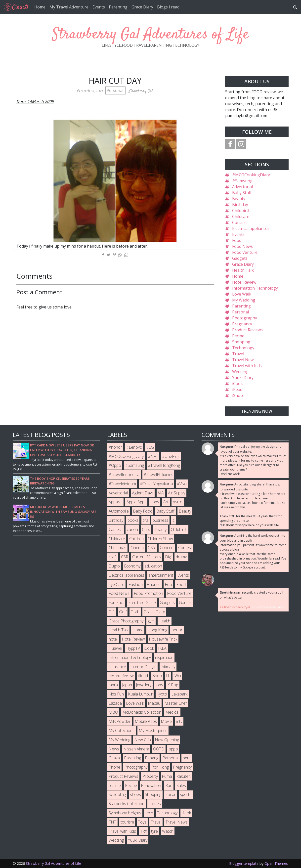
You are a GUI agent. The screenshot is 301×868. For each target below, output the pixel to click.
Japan (127, 685)
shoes (135, 794)
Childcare (241, 217)
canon (132, 529)
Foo (168, 584)
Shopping (241, 342)
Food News (242, 246)
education (153, 566)
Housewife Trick (163, 639)
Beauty (239, 199)
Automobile (119, 511)
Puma (167, 776)
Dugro (114, 566)
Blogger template (244, 863)
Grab (135, 612)
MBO (113, 712)
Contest (185, 548)
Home (40, 7)
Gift (112, 612)
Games (185, 603)
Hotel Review (244, 282)
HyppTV (133, 648)
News (114, 749)
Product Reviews (247, 330)
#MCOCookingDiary (251, 175)
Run (169, 785)
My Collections (122, 731)
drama (181, 557)
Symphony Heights (125, 813)
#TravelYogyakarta (157, 484)
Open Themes (276, 863)
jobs (159, 685)
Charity (160, 529)
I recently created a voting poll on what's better (251, 595)
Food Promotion (148, 593)
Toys (142, 822)
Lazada (115, 703)
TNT (112, 822)
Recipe (238, 336)
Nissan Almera (136, 749)
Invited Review (121, 676)
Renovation (151, 785)
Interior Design (143, 667)
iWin (177, 676)
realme (115, 785)
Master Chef (176, 703)
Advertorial (242, 187)
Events (99, 7)
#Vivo (182, 484)
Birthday (240, 205)
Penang (152, 758)
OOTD (159, 749)
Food (237, 240)
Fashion (136, 584)
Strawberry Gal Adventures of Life (151, 35)
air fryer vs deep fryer (235, 607)
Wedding (240, 372)
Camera (116, 529)
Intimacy (168, 667)
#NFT (153, 456)
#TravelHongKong (164, 465)
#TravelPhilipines (158, 475)
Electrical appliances (251, 228)
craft (113, 557)
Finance (154, 584)
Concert (239, 222)
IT (168, 676)
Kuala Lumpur (140, 694)
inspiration (164, 657)
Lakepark (179, 694)
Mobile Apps (146, 721)
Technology (243, 348)
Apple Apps (136, 502)
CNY (152, 548)
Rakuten (183, 776)
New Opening (167, 740)
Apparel (115, 502)
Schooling (117, 794)
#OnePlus (171, 456)
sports (186, 794)
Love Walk (242, 294)
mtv (179, 721)
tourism (127, 822)
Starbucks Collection (127, 804)
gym (151, 621)
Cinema (137, 548)
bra (145, 520)
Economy (132, 566)
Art (166, 502)
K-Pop (173, 685)
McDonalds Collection (142, 712)
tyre (154, 831)
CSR (125, 557)
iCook (237, 384)
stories (155, 804)
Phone (114, 767)
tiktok (186, 813)
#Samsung (242, 181)
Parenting (118, 7)
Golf (123, 612)
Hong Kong (157, 630)
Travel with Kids (247, 366)
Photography (245, 318)
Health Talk (243, 270)
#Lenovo (134, 447)
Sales (181, 785)
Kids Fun (116, 694)
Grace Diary (142, 7)
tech (149, 813)
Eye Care (116, 584)
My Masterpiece (153, 731)
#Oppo (115, 465)
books (133, 520)
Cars (146, 529)
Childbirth (241, 211)
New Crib (143, 740)
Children (136, 539)
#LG (150, 447)
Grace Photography (126, 621)
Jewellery (144, 685)
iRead (237, 390)
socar (171, 794)
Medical (172, 712)
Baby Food (143, 511)
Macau (154, 703)
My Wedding (244, 300)
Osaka (114, 758)
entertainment (161, 575)
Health (164, 621)
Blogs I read (168, 7)
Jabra (113, 685)
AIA (161, 493)
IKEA (162, 648)
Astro (178, 502)
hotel (113, 639)
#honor (115, 447)
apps (155, 502)
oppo (173, 749)
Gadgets (240, 258)
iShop (237, 395)
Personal (115, 90)
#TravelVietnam (122, 484)
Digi (168, 557)
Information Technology (255, 288)
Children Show (160, 539)
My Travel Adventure (69, 7)
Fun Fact (116, 603)
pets (187, 758)
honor (177, 630)
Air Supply (177, 493)
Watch (168, 831)
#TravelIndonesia (124, 475)
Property (150, 776)
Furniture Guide (142, 603)
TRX (144, 831)
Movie (166, 721)
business (160, 520)
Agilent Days (143, 493)
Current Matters (147, 557)
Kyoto (162, 694)
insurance (117, 667)
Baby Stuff (242, 193)
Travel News (244, 360)
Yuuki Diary (243, 378)
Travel (238, 354)
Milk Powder (120, 721)
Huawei (115, 648)
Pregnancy (242, 324)
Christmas (117, 548)
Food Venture (245, 252)
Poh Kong (160, 767)
